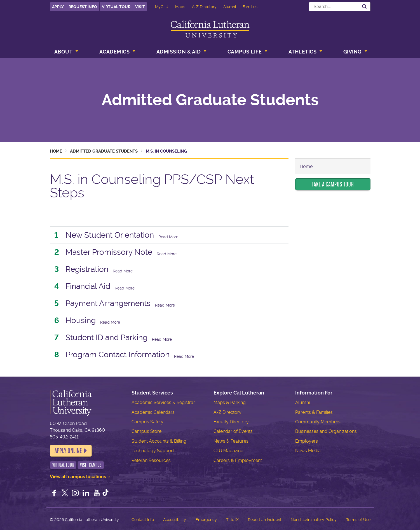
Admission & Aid (179, 52)
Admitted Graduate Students (210, 100)
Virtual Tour (116, 7)
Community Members (318, 422)
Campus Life (245, 52)
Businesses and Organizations (326, 431)
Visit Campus (91, 465)
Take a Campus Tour (333, 184)
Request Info (83, 7)
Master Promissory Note (109, 252)
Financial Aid (88, 286)
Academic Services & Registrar (163, 402)
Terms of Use (358, 520)
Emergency (206, 520)
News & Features (231, 441)
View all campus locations (78, 477)
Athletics (303, 52)
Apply (58, 7)
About (64, 52)
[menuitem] (66, 52)
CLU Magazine (228, 451)
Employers (307, 441)
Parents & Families (314, 412)
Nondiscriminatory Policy (314, 520)
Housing (81, 320)
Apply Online (68, 451)
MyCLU (162, 7)
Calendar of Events (233, 431)
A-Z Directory (204, 7)
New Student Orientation (110, 235)
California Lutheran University (210, 29)
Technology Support (153, 451)
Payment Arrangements (108, 303)
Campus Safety (147, 422)
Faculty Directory (231, 422)
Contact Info (143, 520)
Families (250, 7)
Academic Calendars (153, 412)
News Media (308, 451)
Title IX (232, 520)
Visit (140, 7)
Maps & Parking (230, 402)
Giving (352, 52)
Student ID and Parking (106, 338)
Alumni (230, 7)
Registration (87, 269)
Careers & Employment (238, 460)
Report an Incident (265, 520)
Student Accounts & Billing (159, 441)
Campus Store (146, 431)
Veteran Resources (151, 460)
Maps (180, 7)
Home (56, 151)
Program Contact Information (118, 355)
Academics (115, 52)
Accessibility (175, 520)
